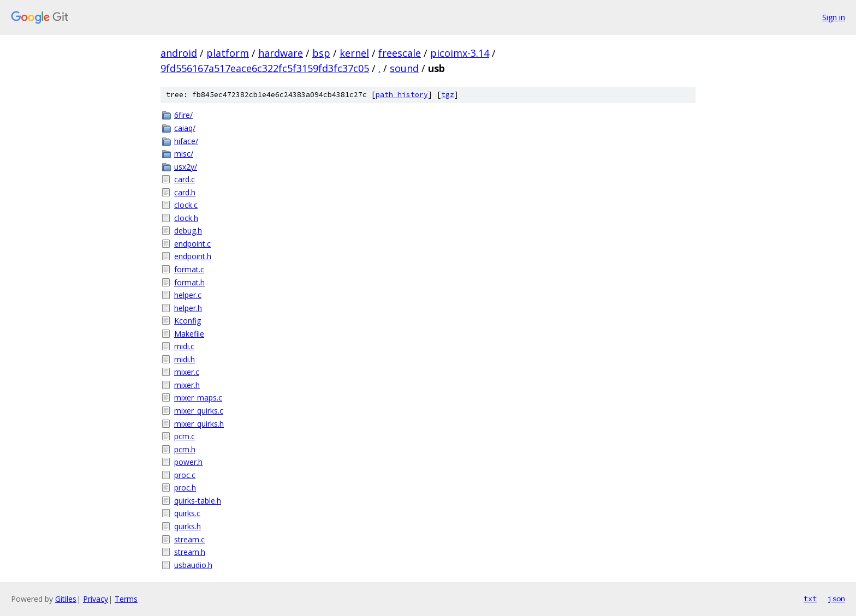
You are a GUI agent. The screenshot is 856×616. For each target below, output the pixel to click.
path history (402, 95)
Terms (126, 599)
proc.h (185, 488)
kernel (354, 53)
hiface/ (186, 141)
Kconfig (188, 321)
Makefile (189, 334)
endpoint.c (192, 244)
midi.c (184, 346)
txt (810, 599)
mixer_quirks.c (199, 411)
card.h (185, 192)
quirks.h (188, 526)
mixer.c (187, 372)
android (179, 53)
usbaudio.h (193, 565)
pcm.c (185, 436)
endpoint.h (193, 256)
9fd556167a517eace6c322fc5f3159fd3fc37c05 (265, 68)
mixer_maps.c (198, 397)
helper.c (188, 295)
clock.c (186, 205)
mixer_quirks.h (199, 424)
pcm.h (185, 449)
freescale (400, 53)
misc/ (184, 154)
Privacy (96, 599)
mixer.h (187, 385)
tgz (448, 95)
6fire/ (183, 115)
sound (404, 68)
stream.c (189, 539)
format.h (189, 282)
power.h (188, 462)
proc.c (185, 475)
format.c (189, 269)
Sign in (834, 17)
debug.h (188, 231)
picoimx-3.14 (460, 53)
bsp (321, 53)
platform (228, 53)
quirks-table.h (198, 501)
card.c (185, 179)
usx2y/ (186, 167)
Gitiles (66, 599)
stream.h (190, 552)
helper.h (188, 308)
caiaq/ (185, 128)
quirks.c (187, 513)
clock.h (186, 218)
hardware (281, 53)
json (836, 599)
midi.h (185, 359)
